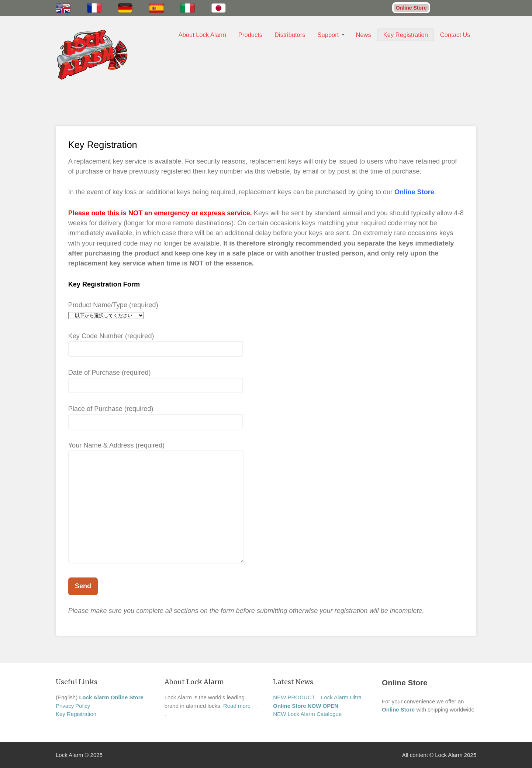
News (364, 35)
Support (328, 35)
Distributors (290, 35)
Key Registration (406, 35)
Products (250, 35)
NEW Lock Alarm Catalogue (307, 714)
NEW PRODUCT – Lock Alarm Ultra (317, 697)
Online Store (411, 8)
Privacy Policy (73, 706)
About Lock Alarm (202, 35)
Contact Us (455, 35)
